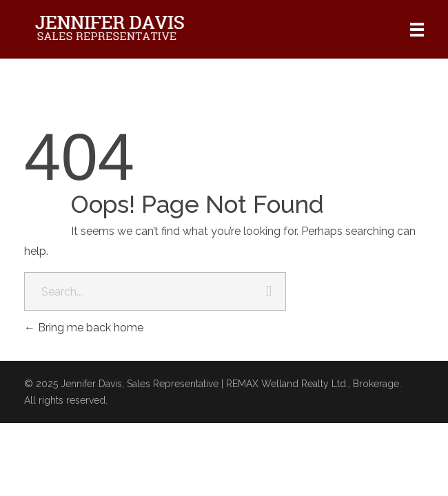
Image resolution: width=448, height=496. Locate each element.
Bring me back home (84, 328)
